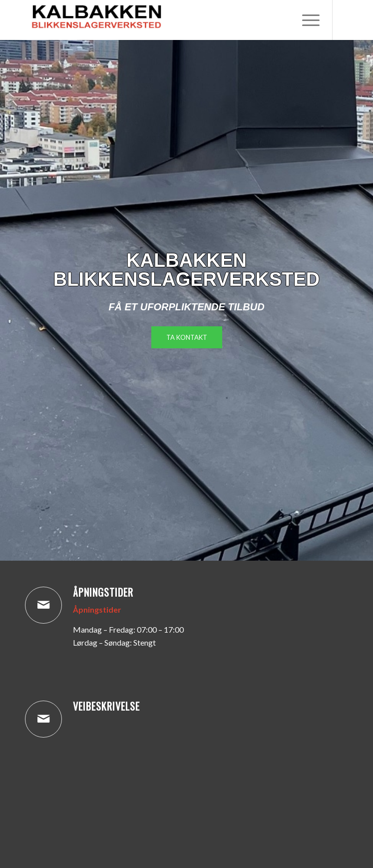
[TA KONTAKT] (187, 338)
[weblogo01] (155, 20)
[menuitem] (306, 20)
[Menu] (306, 20)
